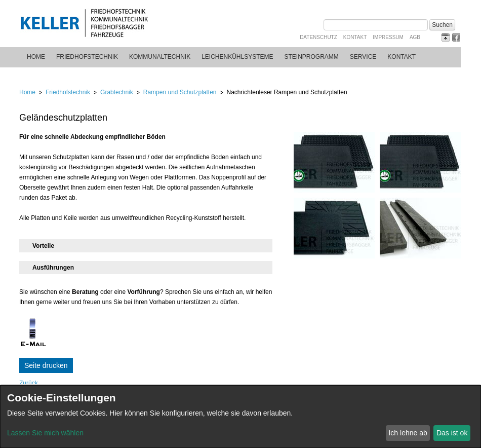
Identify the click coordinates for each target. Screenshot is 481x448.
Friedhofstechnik (87, 57)
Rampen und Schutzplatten (180, 92)
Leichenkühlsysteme (237, 57)
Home (36, 57)
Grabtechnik (117, 92)
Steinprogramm (312, 57)
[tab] (146, 246)
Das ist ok (452, 433)
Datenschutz (318, 37)
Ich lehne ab (408, 433)
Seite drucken (46, 365)
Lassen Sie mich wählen (45, 433)
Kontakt (355, 37)
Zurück (29, 383)
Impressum (388, 37)
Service (363, 57)
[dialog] (240, 417)
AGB (415, 37)
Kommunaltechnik (160, 57)
